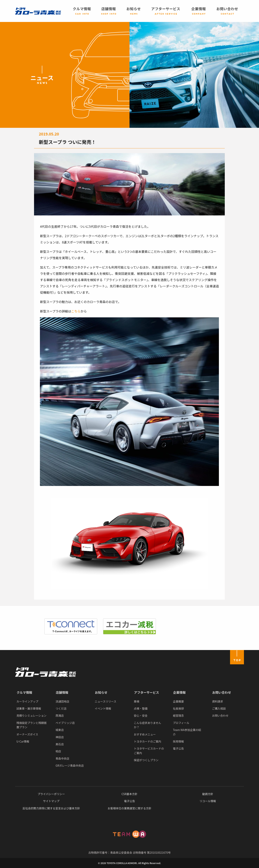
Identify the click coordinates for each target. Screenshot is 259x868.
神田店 (60, 737)
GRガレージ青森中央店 (70, 765)
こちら (76, 311)
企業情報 (179, 692)
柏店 (58, 751)
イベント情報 (103, 708)
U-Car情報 (23, 741)
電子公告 (178, 748)
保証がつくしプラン (146, 760)
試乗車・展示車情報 (29, 708)
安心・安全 (141, 715)
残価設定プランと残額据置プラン (31, 725)
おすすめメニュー (145, 734)
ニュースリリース (106, 701)
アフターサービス (147, 692)
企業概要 (178, 701)
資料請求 (218, 701)
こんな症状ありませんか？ (147, 725)
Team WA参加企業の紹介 (187, 732)
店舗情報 (62, 692)
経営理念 (178, 715)
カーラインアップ (27, 701)
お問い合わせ (222, 692)
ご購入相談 (219, 708)
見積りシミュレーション (31, 715)
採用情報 (178, 741)
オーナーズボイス (27, 734)
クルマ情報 (24, 692)
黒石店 (60, 744)
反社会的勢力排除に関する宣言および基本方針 (51, 808)
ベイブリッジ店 (65, 723)
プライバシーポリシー (51, 794)
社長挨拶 (178, 708)
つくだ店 (61, 708)
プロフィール (181, 723)
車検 (137, 701)
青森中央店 (62, 758)
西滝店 (60, 715)
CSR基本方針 (129, 794)
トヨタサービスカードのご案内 (149, 751)
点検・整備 (141, 708)
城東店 (60, 730)
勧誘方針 (208, 794)
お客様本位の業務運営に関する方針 (129, 808)
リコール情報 (208, 801)
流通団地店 (62, 701)
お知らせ (101, 692)
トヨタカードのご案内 (147, 741)
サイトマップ (51, 801)
